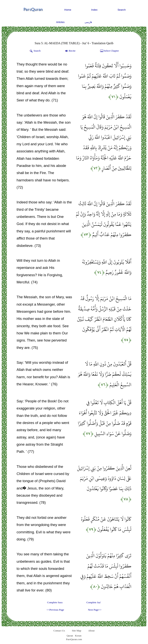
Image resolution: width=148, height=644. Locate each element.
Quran (70, 636)
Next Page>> (95, 610)
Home (68, 10)
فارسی (88, 22)
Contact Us (59, 631)
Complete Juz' (94, 602)
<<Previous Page (55, 610)
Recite (70, 51)
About (91, 631)
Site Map (77, 631)
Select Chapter (109, 51)
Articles (60, 22)
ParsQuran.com (74, 639)
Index (94, 10)
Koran (78, 636)
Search (122, 10)
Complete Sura (55, 602)
